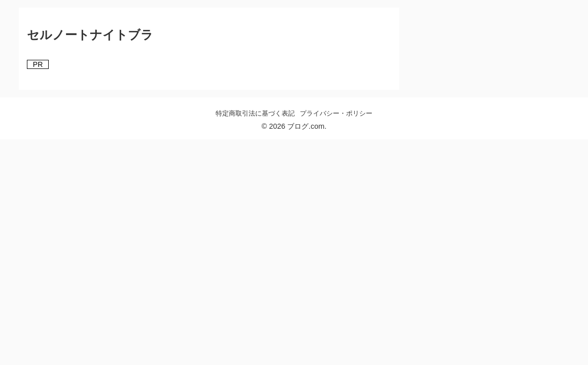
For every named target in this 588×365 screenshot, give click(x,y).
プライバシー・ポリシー (336, 113)
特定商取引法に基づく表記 (255, 113)
